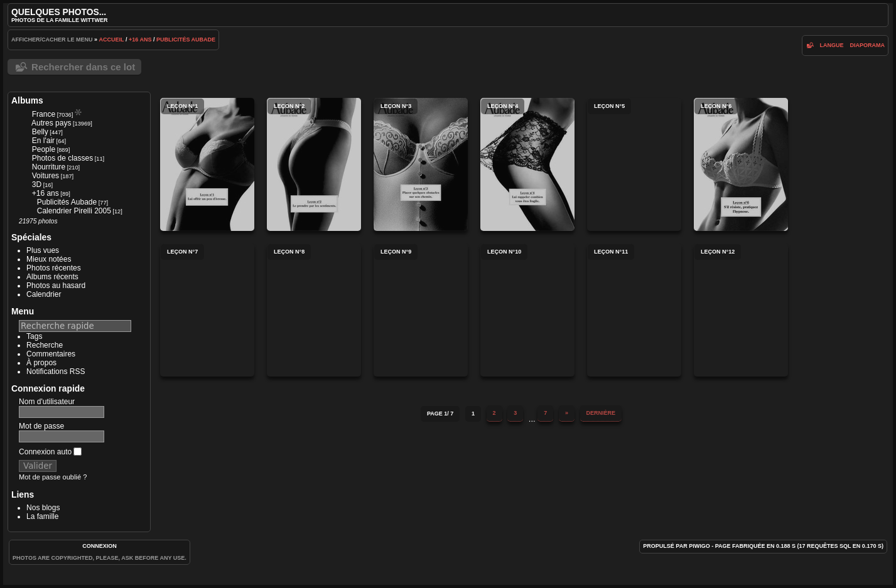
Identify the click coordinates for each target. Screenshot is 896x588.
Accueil (112, 40)
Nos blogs (43, 508)
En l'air (43, 141)
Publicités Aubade (186, 40)
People (44, 149)
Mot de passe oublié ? (53, 477)
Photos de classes (62, 158)
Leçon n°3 (421, 164)
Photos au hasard (56, 286)
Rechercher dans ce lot (83, 67)
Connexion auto (50, 452)
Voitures (46, 176)
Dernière (601, 413)
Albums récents (52, 277)
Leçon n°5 (634, 164)
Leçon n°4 (527, 164)
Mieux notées (49, 259)
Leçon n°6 (741, 164)
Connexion (100, 546)
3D (37, 184)
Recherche (45, 345)
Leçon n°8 (314, 310)
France (44, 114)
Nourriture (49, 167)
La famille (42, 516)
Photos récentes (54, 268)
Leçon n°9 (421, 310)
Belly (40, 132)
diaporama (867, 45)
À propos (41, 363)
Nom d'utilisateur (47, 402)
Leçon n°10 (527, 310)
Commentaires (51, 354)
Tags (34, 336)
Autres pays (51, 123)
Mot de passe (41, 426)
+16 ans (140, 40)
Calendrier (44, 294)
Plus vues (43, 250)
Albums (27, 100)
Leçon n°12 (741, 310)
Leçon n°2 (314, 164)
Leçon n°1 (207, 164)
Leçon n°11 (634, 310)
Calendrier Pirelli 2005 (74, 211)
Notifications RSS (56, 372)
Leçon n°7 (207, 310)
